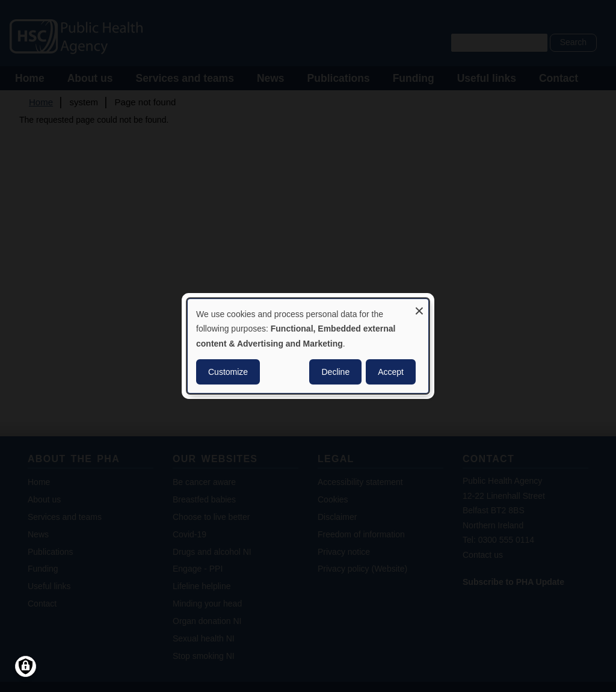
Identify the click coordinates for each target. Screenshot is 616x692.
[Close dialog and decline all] (419, 307)
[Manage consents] (26, 666)
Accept (391, 372)
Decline (335, 372)
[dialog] (308, 346)
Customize (228, 372)
